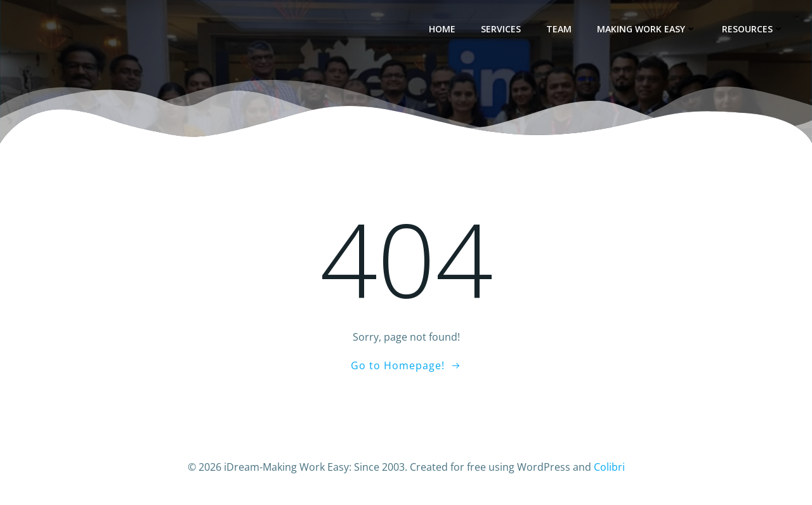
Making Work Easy (647, 29)
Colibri (609, 467)
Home (442, 29)
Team (559, 29)
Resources (753, 29)
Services (501, 29)
